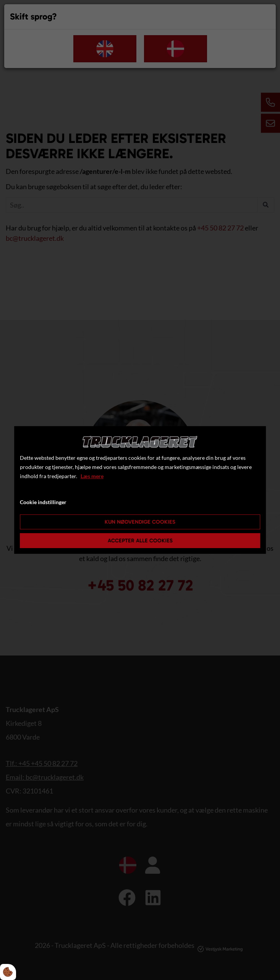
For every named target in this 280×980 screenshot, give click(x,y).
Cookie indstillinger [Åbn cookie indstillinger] (43, 502)
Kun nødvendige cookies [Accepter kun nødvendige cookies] (140, 522)
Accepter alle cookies (140, 541)
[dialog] (140, 490)
